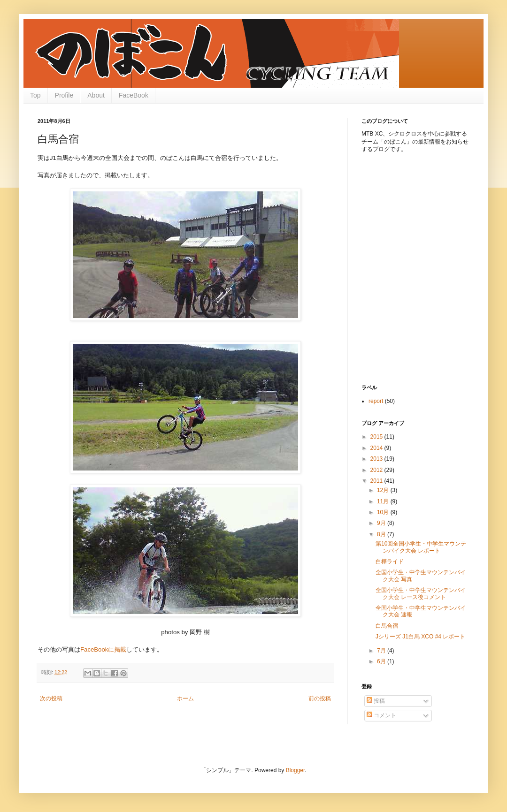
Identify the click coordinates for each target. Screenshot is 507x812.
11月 (384, 501)
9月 (382, 523)
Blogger (296, 770)
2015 (377, 437)
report (376, 401)
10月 (384, 512)
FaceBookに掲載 (103, 649)
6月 (382, 661)
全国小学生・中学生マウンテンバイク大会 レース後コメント (421, 593)
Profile (64, 95)
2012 (377, 470)
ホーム (185, 698)
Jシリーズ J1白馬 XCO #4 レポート (420, 637)
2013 (377, 459)
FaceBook (134, 95)
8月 (382, 534)
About (96, 95)
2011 (377, 481)
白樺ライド (390, 562)
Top (35, 95)
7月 (382, 651)
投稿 (376, 701)
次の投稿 (51, 698)
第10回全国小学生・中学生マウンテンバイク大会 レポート (421, 547)
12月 (384, 490)
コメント (381, 715)
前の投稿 (320, 698)
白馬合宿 (387, 626)
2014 (377, 448)
